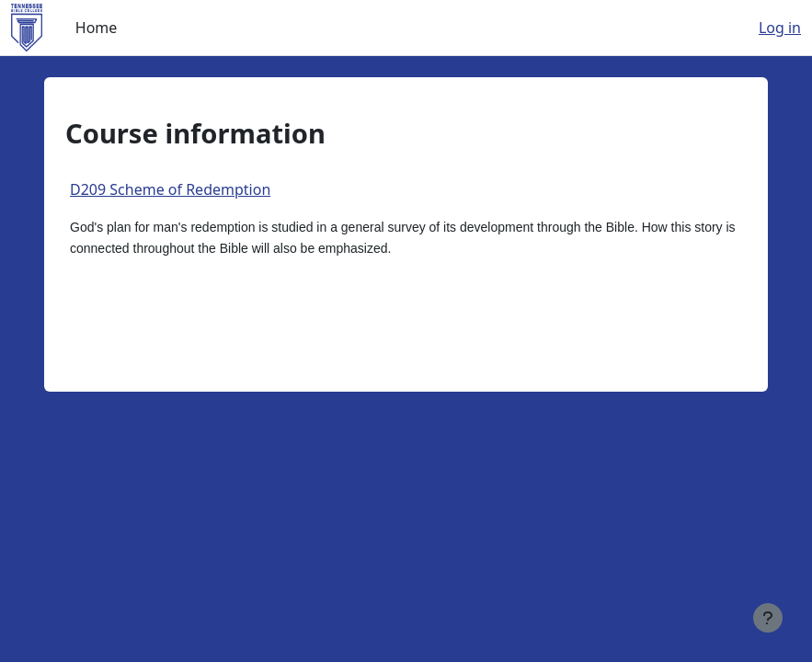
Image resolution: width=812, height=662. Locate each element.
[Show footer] (768, 618)
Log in (780, 28)
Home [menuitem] (97, 28)
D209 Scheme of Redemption (170, 189)
